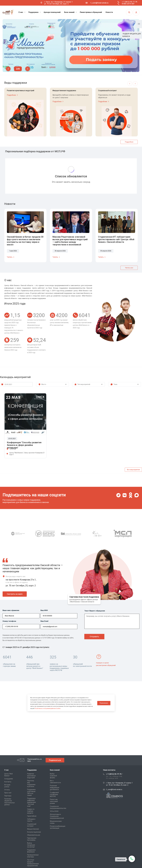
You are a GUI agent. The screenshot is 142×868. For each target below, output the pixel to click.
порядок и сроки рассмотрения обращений (106, 664)
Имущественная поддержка (64, 91)
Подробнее (13, 95)
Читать (11, 257)
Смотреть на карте (15, 594)
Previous (8, 69)
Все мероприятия (133, 470)
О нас (22, 12)
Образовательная (34, 835)
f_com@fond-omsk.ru (99, 3)
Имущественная (33, 829)
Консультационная (34, 832)
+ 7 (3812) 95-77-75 (130, 2)
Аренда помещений (52, 12)
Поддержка (35, 12)
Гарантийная (32, 816)
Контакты (8, 782)
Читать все (129, 268)
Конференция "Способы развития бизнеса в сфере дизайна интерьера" (24, 445)
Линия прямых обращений (91, 12)
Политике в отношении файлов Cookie (48, 708)
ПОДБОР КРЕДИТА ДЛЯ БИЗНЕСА (132, 35)
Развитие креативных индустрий (21, 91)
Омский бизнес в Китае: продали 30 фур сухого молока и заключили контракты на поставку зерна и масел (25, 241)
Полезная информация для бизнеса (55, 788)
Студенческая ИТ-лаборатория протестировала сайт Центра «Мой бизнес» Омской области (116, 239)
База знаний (70, 12)
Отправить (94, 637)
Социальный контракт (107, 91)
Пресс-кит (8, 793)
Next (28, 69)
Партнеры (8, 796)
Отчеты (7, 790)
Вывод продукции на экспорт (31, 845)
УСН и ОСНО (54, 811)
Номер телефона (9, 621)
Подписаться (55, 760)
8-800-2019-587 (128, 4)
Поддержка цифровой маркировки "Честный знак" (31, 802)
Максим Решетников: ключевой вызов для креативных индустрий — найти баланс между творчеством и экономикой (70, 241)
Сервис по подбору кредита (31, 811)
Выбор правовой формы (53, 776)
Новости (109, 12)
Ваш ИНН (44, 610)
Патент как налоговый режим (54, 801)
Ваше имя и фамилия (11, 610)
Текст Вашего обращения (95, 611)
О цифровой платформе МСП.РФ (54, 794)
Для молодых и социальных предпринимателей (57, 816)
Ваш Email (44, 621)
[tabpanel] (71, 46)
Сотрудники (9, 779)
